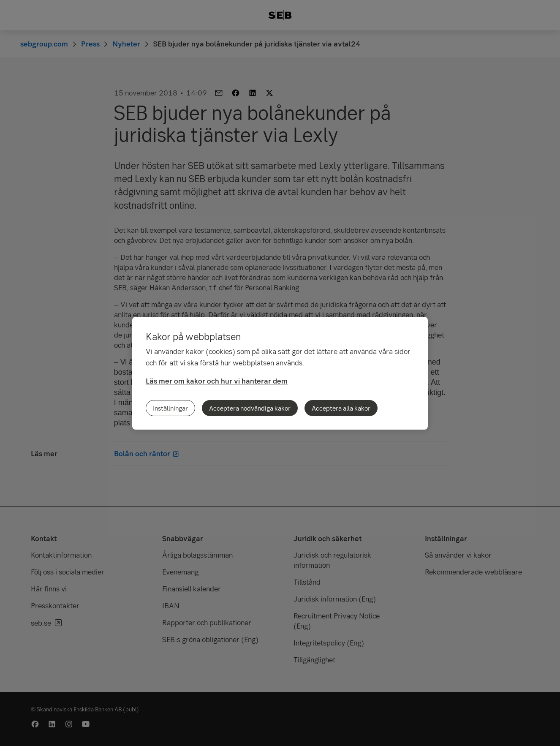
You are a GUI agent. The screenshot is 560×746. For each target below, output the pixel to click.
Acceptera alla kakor (341, 408)
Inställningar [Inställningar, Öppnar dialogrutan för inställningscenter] (170, 408)
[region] (280, 373)
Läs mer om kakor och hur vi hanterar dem (217, 381)
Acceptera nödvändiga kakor (250, 408)
